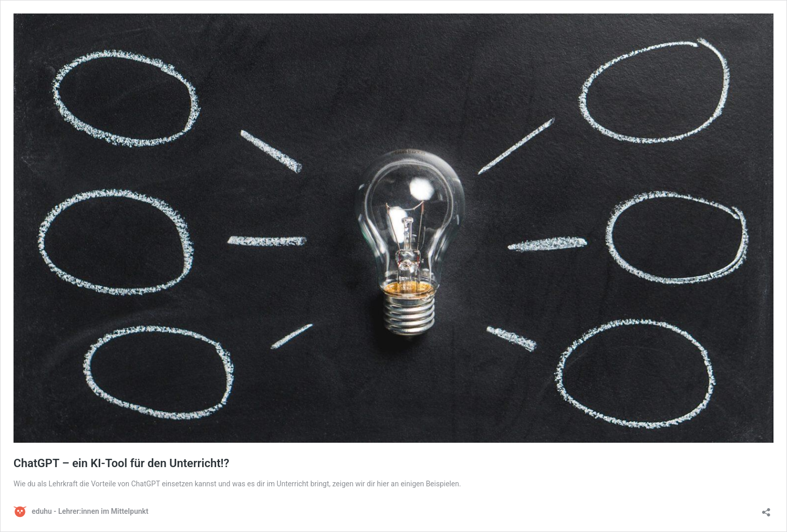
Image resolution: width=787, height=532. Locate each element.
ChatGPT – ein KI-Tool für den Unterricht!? (121, 463)
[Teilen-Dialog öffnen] (766, 509)
